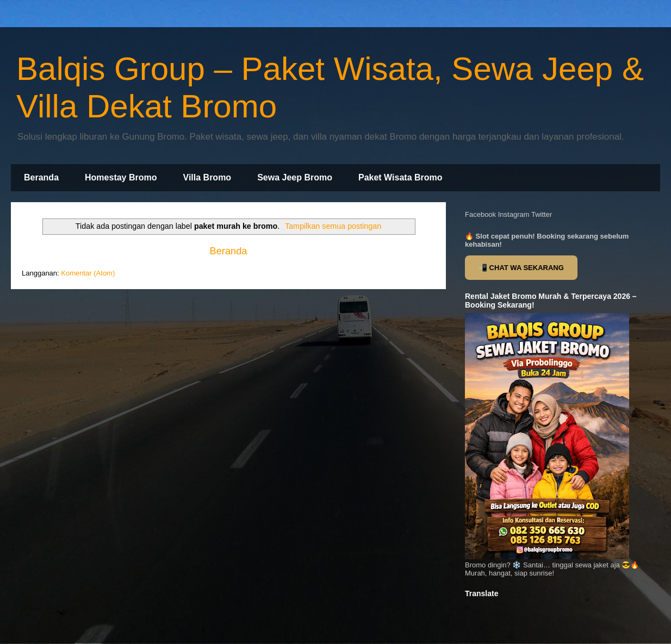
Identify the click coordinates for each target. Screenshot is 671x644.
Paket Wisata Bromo (400, 177)
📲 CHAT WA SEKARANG (521, 268)
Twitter (542, 214)
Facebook (480, 214)
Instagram (514, 214)
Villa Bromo (207, 177)
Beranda (41, 177)
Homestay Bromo (121, 177)
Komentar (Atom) (88, 273)
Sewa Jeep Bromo (295, 177)
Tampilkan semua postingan (333, 226)
